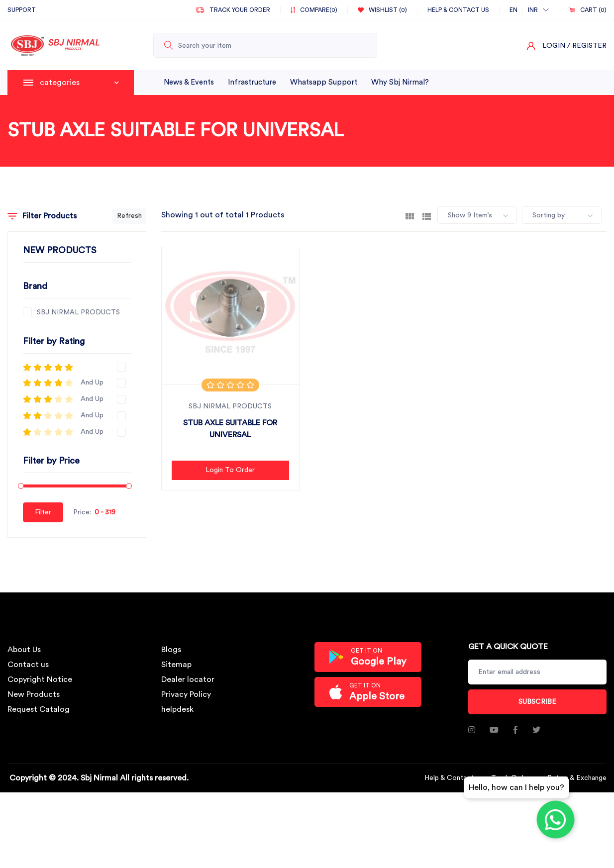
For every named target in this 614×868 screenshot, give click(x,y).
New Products (34, 694)
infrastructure (252, 82)
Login (554, 46)
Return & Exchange (577, 778)
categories (79, 83)
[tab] (410, 215)
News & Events (189, 82)
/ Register (587, 46)
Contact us (28, 665)
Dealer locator (188, 679)
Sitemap (176, 665)
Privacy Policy (186, 694)
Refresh (129, 216)
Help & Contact (449, 778)
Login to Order (230, 470)
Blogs (171, 650)
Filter (43, 512)
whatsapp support (324, 82)
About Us (24, 650)
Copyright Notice (40, 679)
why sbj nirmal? (400, 82)
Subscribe (537, 702)
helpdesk (177, 709)
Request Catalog (39, 709)
